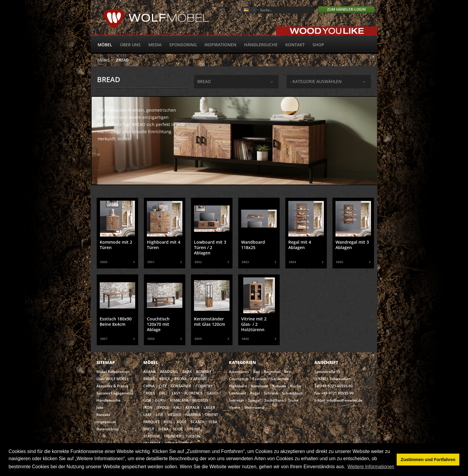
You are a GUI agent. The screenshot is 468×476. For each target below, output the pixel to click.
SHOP (318, 45)
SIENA (163, 429)
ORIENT (212, 415)
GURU (160, 400)
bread (204, 81)
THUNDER (173, 436)
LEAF (147, 415)
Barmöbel (272, 372)
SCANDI (197, 422)
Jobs (100, 407)
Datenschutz (108, 429)
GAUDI (213, 393)
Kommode (260, 386)
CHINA (149, 386)
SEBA (213, 422)
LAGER (209, 407)
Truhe (293, 400)
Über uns (130, 45)
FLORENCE (194, 393)
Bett (288, 372)
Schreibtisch (293, 393)
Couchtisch (239, 379)
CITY (163, 386)
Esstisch (260, 379)
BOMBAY (204, 372)
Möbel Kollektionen (113, 372)
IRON (148, 407)
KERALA (193, 407)
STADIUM (151, 436)
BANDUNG (169, 372)
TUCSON (193, 436)
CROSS (149, 393)
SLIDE (178, 429)
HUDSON (200, 400)
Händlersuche (261, 45)
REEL (168, 422)
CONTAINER (181, 386)
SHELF (149, 429)
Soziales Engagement (115, 393)
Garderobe (280, 379)
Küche (296, 386)
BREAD (122, 60)
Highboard (238, 386)
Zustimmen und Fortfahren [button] (428, 460)
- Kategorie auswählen (316, 81)
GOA (147, 400)
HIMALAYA (179, 400)
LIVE (160, 415)
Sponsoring (183, 45)
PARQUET (151, 422)
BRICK (165, 379)
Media (155, 45)
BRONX (180, 379)
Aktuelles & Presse (112, 386)
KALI (177, 407)
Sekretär (236, 400)
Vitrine (235, 407)
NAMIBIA (193, 415)
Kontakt (295, 45)
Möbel (105, 45)
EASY (176, 393)
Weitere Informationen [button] (371, 467)
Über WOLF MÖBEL (113, 379)
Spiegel (254, 400)
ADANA (150, 372)
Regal (255, 393)
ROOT (182, 422)
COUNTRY (204, 386)
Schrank (271, 393)
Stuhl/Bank (274, 400)
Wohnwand (254, 407)
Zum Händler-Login (346, 9)
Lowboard (237, 393)
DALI (163, 393)
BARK (187, 372)
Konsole (279, 386)
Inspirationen (220, 45)
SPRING (194, 429)
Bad (256, 372)
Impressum (106, 422)
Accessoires (239, 372)
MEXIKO (174, 415)
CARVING (199, 379)
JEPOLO (163, 407)
